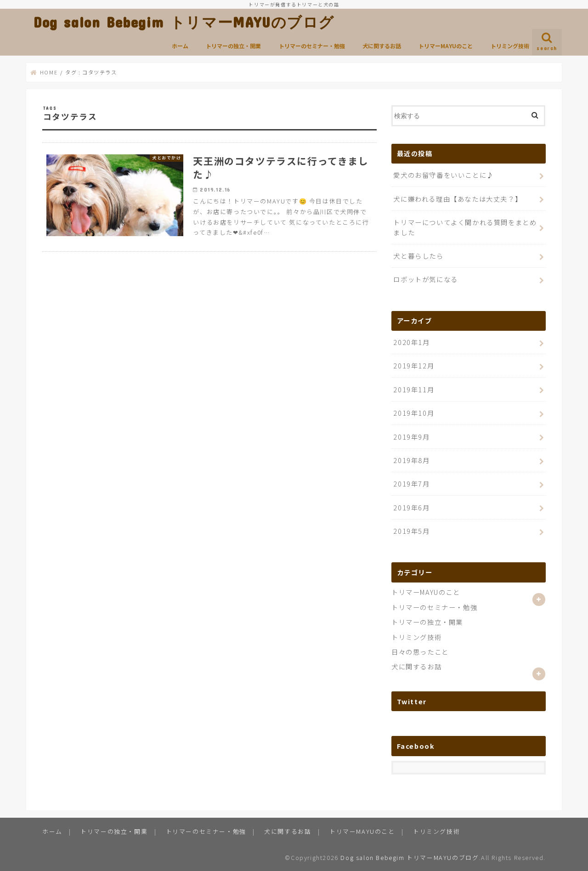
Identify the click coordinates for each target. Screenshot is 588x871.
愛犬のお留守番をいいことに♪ (443, 175)
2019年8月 (411, 460)
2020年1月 (411, 342)
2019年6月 (411, 507)
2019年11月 (414, 389)
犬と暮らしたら (418, 256)
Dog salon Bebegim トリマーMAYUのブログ (184, 22)
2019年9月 (411, 437)
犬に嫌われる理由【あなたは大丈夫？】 (458, 199)
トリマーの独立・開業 (233, 46)
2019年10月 (414, 413)
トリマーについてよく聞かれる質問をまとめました (465, 227)
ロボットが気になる (425, 279)
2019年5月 (411, 531)
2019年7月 (411, 484)
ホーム (180, 46)
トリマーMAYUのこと (446, 46)
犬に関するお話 (382, 46)
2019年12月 (414, 365)
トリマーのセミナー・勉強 (312, 46)
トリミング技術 (510, 46)
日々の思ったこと (420, 652)
